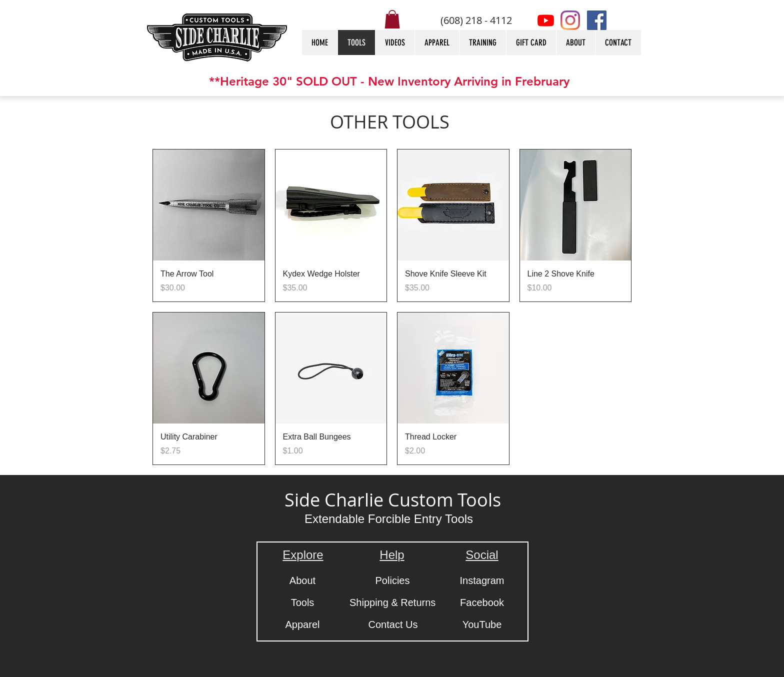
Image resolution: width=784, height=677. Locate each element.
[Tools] (302, 602)
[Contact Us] (393, 624)
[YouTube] (482, 624)
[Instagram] (570, 20)
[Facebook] (597, 20)
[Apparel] (302, 624)
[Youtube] (546, 20)
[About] (302, 580)
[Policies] (392, 580)
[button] (392, 19)
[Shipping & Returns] (392, 602)
